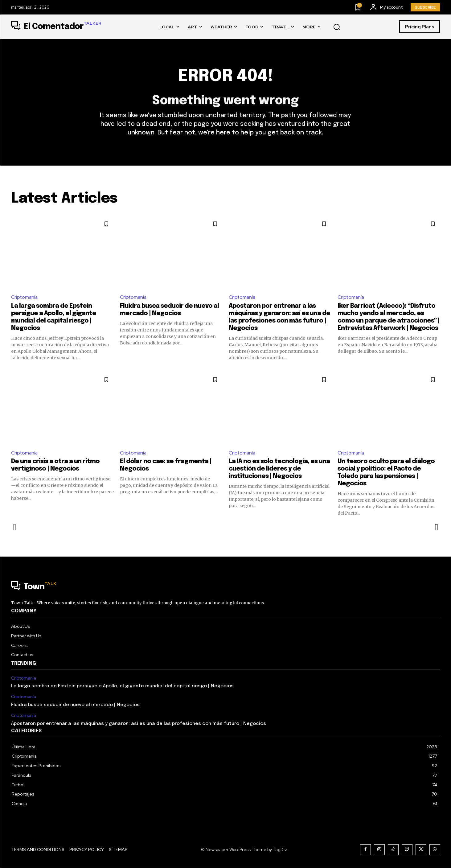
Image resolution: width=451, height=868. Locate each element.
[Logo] (56, 27)
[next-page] (436, 528)
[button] (337, 27)
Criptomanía (25, 297)
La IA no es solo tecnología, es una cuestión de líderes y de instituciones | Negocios (279, 469)
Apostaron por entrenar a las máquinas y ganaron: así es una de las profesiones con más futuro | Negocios (139, 724)
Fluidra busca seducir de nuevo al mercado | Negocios (75, 705)
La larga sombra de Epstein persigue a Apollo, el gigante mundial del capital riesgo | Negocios (122, 687)
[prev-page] (15, 528)
